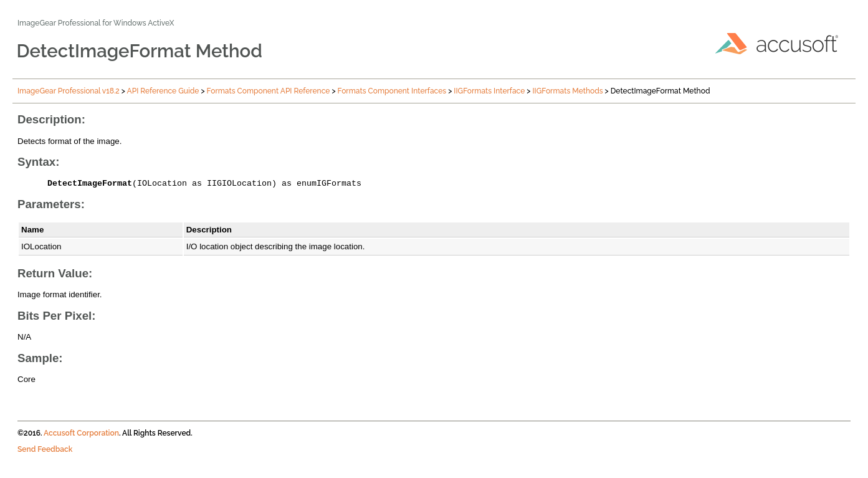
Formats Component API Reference (269, 91)
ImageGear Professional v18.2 (69, 91)
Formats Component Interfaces (392, 91)
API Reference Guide (163, 91)
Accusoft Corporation (81, 435)
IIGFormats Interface (489, 91)
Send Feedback (45, 451)
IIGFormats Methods (568, 91)
